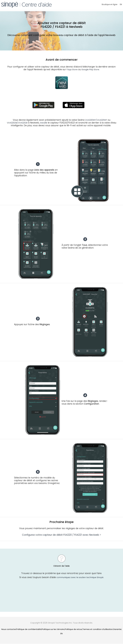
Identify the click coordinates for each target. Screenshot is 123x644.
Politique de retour (74, 629)
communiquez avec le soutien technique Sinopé (80, 578)
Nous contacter (9, 629)
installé (44, 123)
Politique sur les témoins (53, 629)
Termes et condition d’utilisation (98, 629)
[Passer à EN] (61, 634)
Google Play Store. (90, 70)
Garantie (117, 629)
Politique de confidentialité (29, 629)
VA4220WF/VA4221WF (96, 120)
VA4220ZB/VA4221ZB (17, 123)
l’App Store (72, 70)
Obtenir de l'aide (61, 566)
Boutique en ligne (110, 4)
